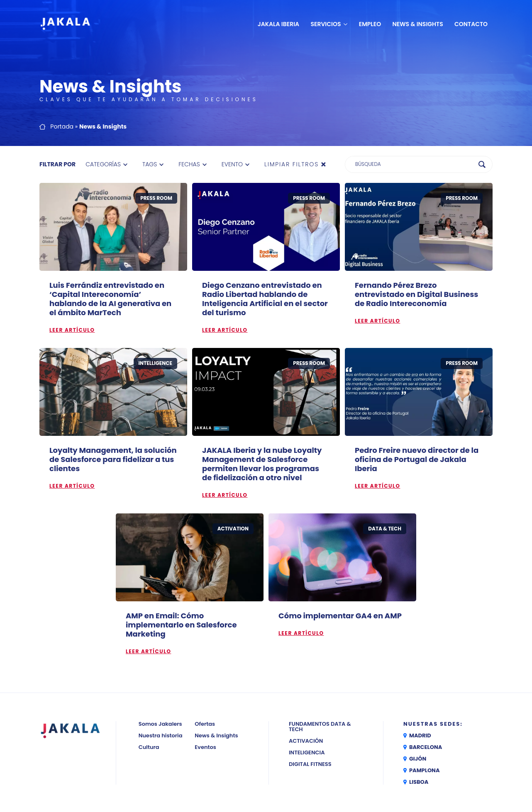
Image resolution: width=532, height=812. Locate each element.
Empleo (370, 24)
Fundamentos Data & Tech (320, 727)
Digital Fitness (310, 764)
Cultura (149, 747)
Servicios (326, 24)
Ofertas (205, 724)
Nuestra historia (161, 735)
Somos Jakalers (160, 724)
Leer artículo (72, 330)
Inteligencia (307, 752)
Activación (306, 741)
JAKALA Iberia (278, 24)
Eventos (205, 747)
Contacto (471, 24)
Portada (62, 126)
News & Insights (418, 24)
